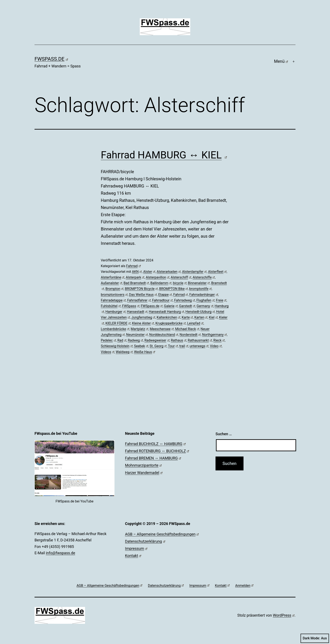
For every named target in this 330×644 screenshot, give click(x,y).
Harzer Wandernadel (144, 473)
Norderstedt (190, 335)
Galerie (171, 306)
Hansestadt (137, 312)
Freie (221, 300)
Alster (149, 272)
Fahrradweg (184, 300)
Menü (281, 61)
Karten (201, 317)
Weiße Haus (145, 352)
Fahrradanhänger (204, 295)
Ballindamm (161, 283)
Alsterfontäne (112, 277)
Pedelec (108, 340)
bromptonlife (200, 289)
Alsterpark (135, 277)
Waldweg (124, 352)
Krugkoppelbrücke (170, 323)
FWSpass (131, 306)
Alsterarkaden (169, 272)
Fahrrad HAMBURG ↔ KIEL (164, 155)
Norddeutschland (164, 335)
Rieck (219, 340)
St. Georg (158, 346)
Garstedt (187, 306)
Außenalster (111, 283)
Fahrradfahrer (139, 300)
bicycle (180, 283)
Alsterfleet (217, 272)
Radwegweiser (157, 340)
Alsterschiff (181, 277)
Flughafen (205, 300)
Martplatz (139, 329)
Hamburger (115, 312)
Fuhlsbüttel (111, 306)
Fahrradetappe (113, 300)
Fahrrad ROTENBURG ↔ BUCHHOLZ (157, 451)
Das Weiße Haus (143, 295)
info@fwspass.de (61, 553)
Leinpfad (195, 323)
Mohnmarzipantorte (143, 465)
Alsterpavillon (157, 277)
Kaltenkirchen (168, 317)
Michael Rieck (187, 329)
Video (216, 346)
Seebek (141, 346)
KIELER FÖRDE (118, 323)
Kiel (213, 317)
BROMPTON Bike (173, 289)
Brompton (114, 289)
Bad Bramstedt (136, 283)
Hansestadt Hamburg (166, 312)
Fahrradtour (162, 300)
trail (184, 346)
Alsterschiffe (204, 277)
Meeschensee (162, 329)
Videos (108, 352)
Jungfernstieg (143, 317)
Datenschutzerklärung (145, 541)
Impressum (136, 548)
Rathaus (179, 340)
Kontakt (133, 556)
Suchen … (224, 434)
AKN (137, 272)
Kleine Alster (143, 323)
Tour (173, 346)
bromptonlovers (114, 295)
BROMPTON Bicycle (141, 289)
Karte (187, 317)
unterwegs (199, 346)
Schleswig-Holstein (117, 346)
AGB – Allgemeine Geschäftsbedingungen (162, 534)
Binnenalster (199, 283)
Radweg (135, 340)
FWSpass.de (51, 59)
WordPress (284, 615)
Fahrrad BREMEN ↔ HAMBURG (153, 458)
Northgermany (214, 335)
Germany (205, 306)
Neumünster (137, 335)
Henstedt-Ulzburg (200, 312)
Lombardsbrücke (115, 329)
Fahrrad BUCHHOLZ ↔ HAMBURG (155, 444)
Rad (122, 340)
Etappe (165, 295)
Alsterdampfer (194, 272)
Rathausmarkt (200, 340)
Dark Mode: (315, 638)
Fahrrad (133, 266)
